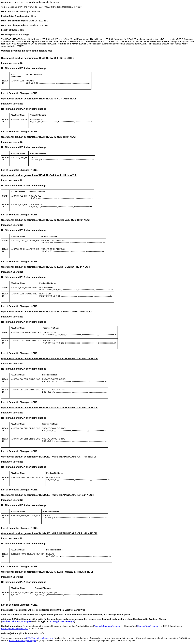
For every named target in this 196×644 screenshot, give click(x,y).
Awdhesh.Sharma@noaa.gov (16, 621)
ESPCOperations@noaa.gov (15, 629)
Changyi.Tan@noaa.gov (62, 621)
